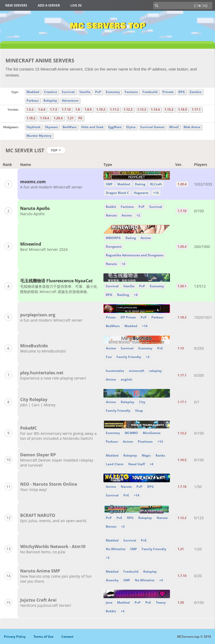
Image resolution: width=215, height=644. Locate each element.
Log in (76, 5)
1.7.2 (54, 109)
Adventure (70, 101)
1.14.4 (155, 109)
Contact (67, 637)
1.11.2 (114, 109)
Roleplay (50, 101)
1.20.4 (58, 118)
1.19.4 (45, 118)
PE (80, 118)
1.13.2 (142, 109)
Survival (68, 92)
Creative (51, 92)
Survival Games (152, 127)
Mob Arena (192, 127)
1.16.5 (183, 109)
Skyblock (33, 127)
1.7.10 (66, 109)
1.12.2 (128, 109)
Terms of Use (43, 637)
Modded (33, 92)
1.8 (78, 109)
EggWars (115, 127)
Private (168, 92)
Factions (131, 92)
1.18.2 (31, 118)
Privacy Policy (15, 637)
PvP (98, 92)
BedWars (70, 127)
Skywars (51, 127)
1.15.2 (169, 109)
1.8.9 (88, 109)
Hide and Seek (92, 127)
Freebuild (150, 92)
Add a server (49, 5)
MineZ (174, 127)
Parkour (33, 101)
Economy (113, 92)
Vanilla (85, 92)
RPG (182, 92)
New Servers (16, 5)
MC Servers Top (108, 26)
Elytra (131, 127)
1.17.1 (196, 109)
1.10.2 (101, 109)
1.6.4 (42, 109)
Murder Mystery (39, 136)
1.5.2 (30, 109)
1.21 (70, 118)
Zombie (195, 92)
